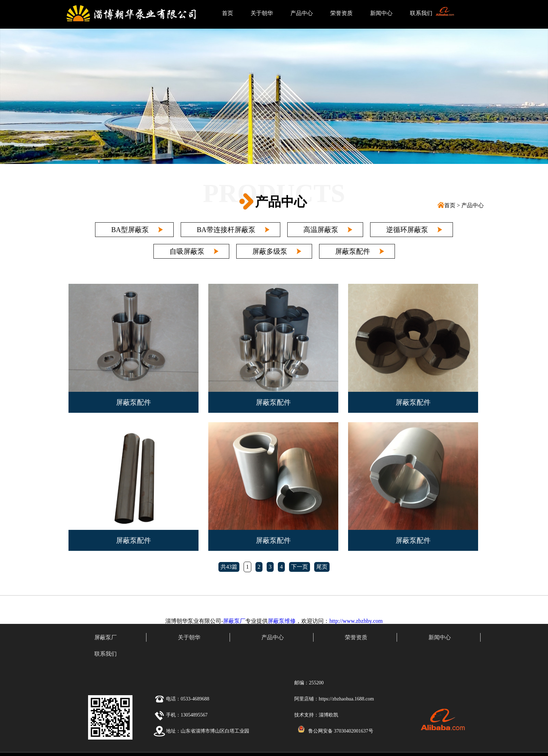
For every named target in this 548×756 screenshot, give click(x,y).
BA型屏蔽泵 (130, 230)
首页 (228, 13)
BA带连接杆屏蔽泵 (226, 230)
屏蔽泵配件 (353, 251)
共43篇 (229, 567)
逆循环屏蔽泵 (407, 230)
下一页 (300, 567)
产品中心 (302, 13)
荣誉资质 (341, 13)
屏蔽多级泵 (270, 251)
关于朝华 (262, 13)
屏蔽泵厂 (234, 621)
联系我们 (421, 13)
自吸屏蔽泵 (187, 251)
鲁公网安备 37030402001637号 (341, 731)
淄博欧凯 (329, 715)
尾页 (322, 567)
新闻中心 (381, 13)
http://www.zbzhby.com (356, 621)
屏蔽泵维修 (282, 621)
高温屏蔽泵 (321, 230)
